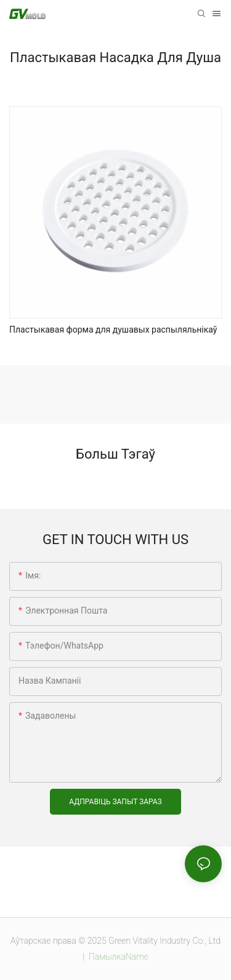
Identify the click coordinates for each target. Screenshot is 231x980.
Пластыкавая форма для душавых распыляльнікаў (113, 330)
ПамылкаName (117, 957)
